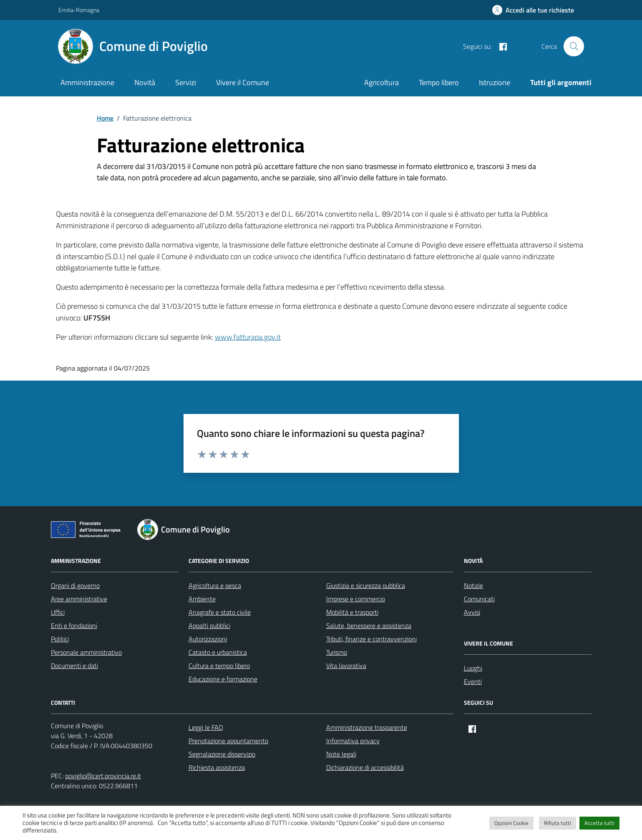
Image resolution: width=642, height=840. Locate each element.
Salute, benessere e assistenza (369, 626)
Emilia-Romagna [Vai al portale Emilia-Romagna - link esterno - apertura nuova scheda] (79, 10)
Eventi (473, 681)
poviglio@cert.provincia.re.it (103, 776)
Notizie (473, 585)
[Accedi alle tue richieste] (533, 10)
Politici (60, 639)
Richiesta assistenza (217, 767)
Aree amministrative (79, 599)
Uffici (58, 612)
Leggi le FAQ (206, 727)
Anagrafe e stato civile (220, 612)
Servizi (186, 82)
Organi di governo (75, 585)
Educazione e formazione (223, 679)
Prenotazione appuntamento (228, 741)
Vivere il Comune (243, 82)
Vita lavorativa (346, 666)
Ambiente (202, 599)
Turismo (337, 652)
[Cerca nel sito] (574, 46)
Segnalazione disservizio (222, 754)
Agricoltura (381, 82)
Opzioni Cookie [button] (511, 823)
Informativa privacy (353, 741)
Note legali (341, 754)
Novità (145, 82)
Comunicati (479, 599)
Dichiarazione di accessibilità (365, 767)
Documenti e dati (74, 666)
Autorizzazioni (208, 639)
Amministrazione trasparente (367, 727)
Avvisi (472, 612)
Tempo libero (439, 82)
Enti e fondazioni (74, 626)
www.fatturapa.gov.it (248, 337)
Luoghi (473, 668)
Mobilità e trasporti (352, 612)
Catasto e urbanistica (218, 652)
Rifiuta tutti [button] (558, 823)
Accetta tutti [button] (599, 823)
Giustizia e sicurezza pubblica (366, 585)
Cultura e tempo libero (219, 666)
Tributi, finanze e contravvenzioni (371, 639)
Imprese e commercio (356, 599)
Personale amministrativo (86, 652)
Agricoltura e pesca (215, 585)
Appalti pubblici (209, 626)
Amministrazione (87, 82)
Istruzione (495, 82)
